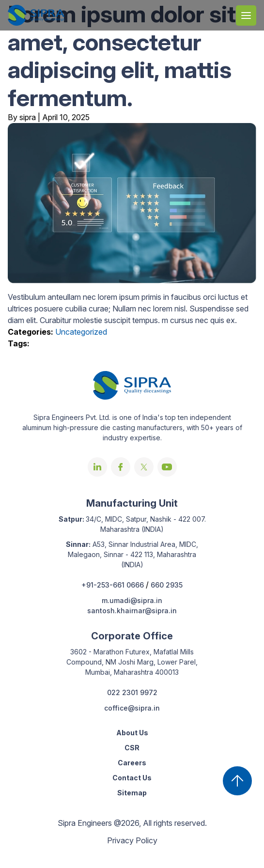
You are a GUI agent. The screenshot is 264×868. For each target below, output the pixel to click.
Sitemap (132, 793)
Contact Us (132, 778)
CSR (132, 748)
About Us (132, 733)
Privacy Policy (132, 840)
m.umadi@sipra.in (132, 600)
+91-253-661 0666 (114, 585)
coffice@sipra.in (132, 708)
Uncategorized (81, 332)
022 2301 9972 (132, 692)
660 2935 (167, 585)
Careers (132, 763)
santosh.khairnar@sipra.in (132, 611)
